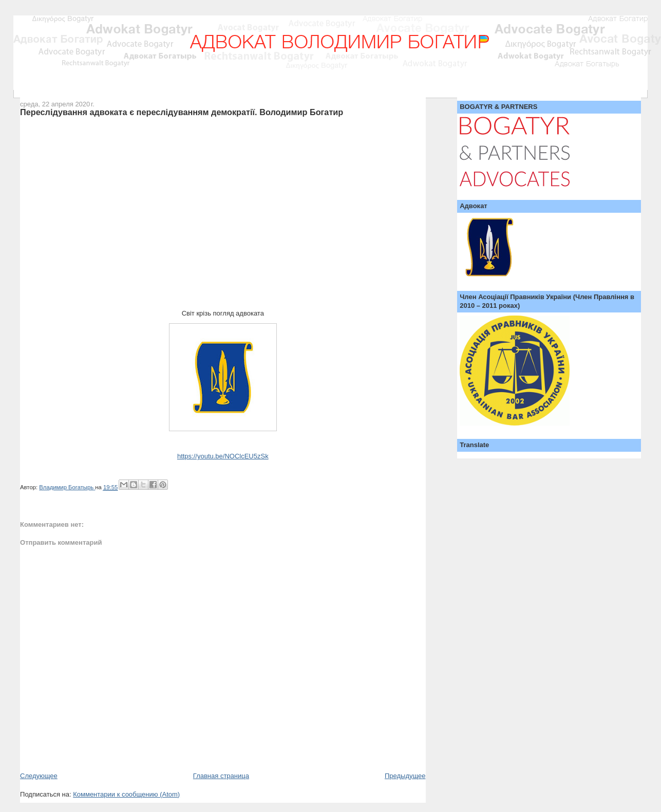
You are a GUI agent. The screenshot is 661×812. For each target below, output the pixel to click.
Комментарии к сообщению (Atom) (126, 794)
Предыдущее (405, 776)
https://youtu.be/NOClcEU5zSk (223, 456)
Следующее (39, 776)
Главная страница (221, 776)
